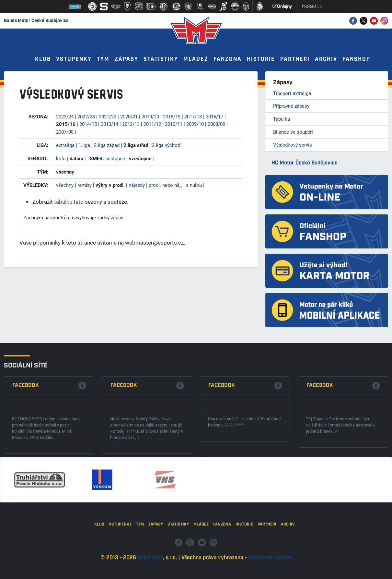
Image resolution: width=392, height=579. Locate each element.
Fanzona (228, 59)
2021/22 (108, 116)
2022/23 (86, 116)
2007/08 (65, 132)
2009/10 (195, 124)
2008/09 (216, 124)
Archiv (326, 59)
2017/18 (193, 116)
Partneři (295, 59)
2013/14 (110, 124)
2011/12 (152, 124)
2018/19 (172, 116)
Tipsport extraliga (292, 93)
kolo (61, 158)
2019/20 (150, 116)
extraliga (65, 145)
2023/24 (65, 116)
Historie (261, 59)
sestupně (115, 158)
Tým (103, 59)
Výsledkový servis (293, 145)
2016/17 (214, 116)
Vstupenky (74, 59)
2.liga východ (166, 145)
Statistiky (161, 59)
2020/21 (129, 116)
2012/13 (131, 124)
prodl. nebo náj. (165, 185)
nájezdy (137, 185)
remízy (85, 185)
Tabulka (282, 119)
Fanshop (356, 59)
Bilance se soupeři (293, 132)
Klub (43, 59)
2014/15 (88, 124)
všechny (65, 185)
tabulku (63, 202)
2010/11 (174, 124)
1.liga (84, 145)
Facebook (26, 444)
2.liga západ (107, 145)
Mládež (196, 59)
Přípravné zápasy (291, 106)
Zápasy (127, 59)
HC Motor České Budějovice (305, 163)
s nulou (194, 185)
